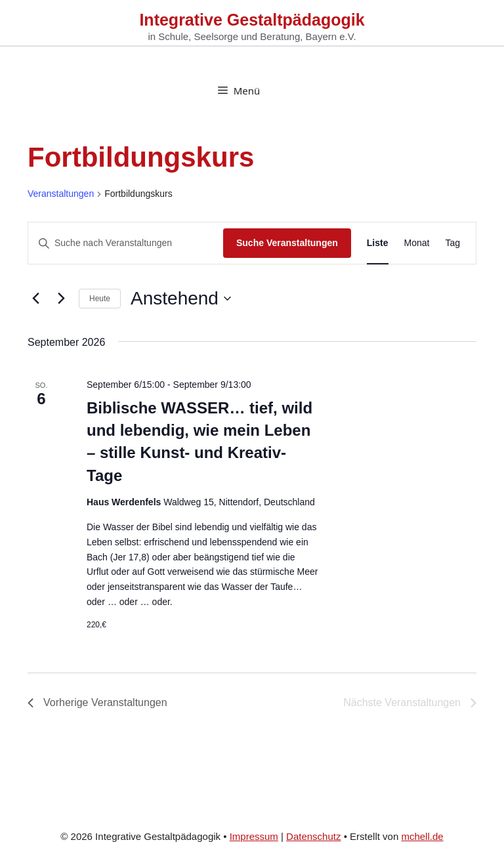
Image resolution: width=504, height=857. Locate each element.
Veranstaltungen (61, 194)
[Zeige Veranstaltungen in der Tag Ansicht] (452, 243)
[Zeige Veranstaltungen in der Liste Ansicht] (378, 243)
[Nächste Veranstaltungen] (61, 299)
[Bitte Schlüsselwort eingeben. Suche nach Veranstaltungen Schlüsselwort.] (126, 243)
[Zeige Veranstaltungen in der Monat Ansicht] (417, 243)
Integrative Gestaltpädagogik (252, 20)
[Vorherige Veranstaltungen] (35, 299)
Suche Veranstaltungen (287, 243)
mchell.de (422, 836)
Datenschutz (313, 836)
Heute (100, 299)
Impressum (254, 836)
